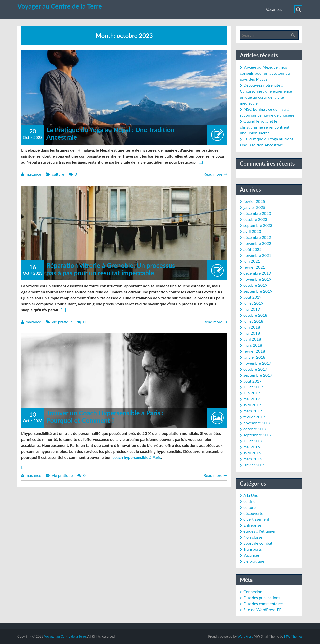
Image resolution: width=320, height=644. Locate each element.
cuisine (250, 501)
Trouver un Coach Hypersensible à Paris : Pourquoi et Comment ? (105, 417)
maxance (33, 174)
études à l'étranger (260, 531)
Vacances (274, 9)
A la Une (251, 495)
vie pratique (62, 322)
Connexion (253, 591)
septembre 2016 (258, 435)
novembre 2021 (257, 255)
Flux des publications (262, 597)
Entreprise (252, 525)
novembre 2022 (257, 243)
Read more (216, 174)
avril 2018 (252, 339)
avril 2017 (252, 405)
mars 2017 (253, 411)
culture (58, 174)
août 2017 (253, 381)
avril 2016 (252, 453)
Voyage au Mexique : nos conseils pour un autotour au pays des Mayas (265, 73)
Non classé (253, 537)
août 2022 (253, 249)
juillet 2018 (253, 321)
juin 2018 (252, 327)
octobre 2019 (255, 285)
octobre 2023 (255, 219)
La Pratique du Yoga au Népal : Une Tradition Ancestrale (110, 133)
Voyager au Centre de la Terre (60, 6)
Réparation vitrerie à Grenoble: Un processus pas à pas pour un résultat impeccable (111, 269)
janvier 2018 (254, 357)
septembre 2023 (258, 225)
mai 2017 (252, 399)
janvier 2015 (254, 465)
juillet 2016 (253, 441)
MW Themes (293, 636)
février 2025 (254, 201)
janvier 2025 (254, 207)
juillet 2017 (253, 387)
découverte (253, 513)
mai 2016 (252, 447)
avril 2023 (252, 231)
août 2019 (253, 297)
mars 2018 (253, 345)
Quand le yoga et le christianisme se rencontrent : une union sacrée (266, 127)
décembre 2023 (257, 213)
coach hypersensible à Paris (137, 457)
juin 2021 (252, 261)
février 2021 (254, 267)
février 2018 (254, 351)
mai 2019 (252, 309)
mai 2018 (252, 333)
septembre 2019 (258, 291)
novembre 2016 (257, 423)
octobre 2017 (255, 369)
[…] (200, 162)
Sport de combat (258, 543)
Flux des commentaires (264, 603)
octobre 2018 (255, 315)
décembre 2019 (257, 273)
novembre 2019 (257, 279)
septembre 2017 (258, 375)
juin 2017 (252, 393)
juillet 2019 (253, 303)
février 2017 (254, 417)
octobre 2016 (255, 429)
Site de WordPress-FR (263, 609)
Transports (253, 549)
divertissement (256, 519)
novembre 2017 (257, 363)
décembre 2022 (257, 237)
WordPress (245, 636)
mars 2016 (253, 459)
